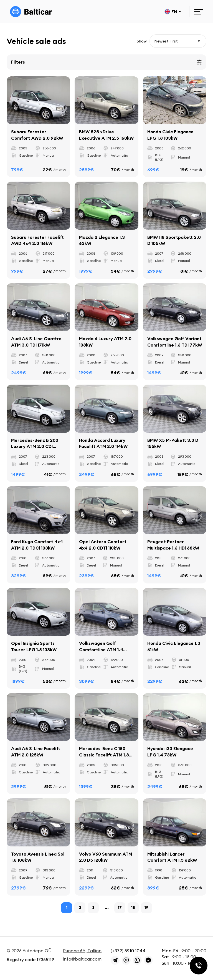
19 (146, 909)
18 (133, 909)
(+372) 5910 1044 (128, 951)
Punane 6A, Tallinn (82, 951)
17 (120, 909)
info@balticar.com (82, 959)
